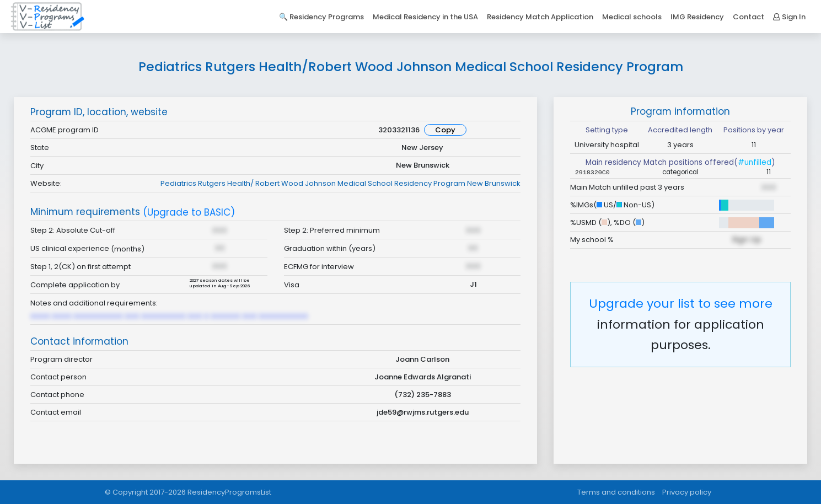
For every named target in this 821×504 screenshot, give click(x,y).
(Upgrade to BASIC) (189, 213)
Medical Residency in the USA (425, 17)
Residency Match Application (540, 17)
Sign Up (747, 239)
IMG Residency (697, 17)
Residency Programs (327, 17)
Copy (445, 130)
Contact (748, 17)
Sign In (789, 17)
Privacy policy (687, 492)
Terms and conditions (616, 492)
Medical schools (632, 17)
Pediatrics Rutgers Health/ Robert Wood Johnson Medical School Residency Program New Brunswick (340, 183)
